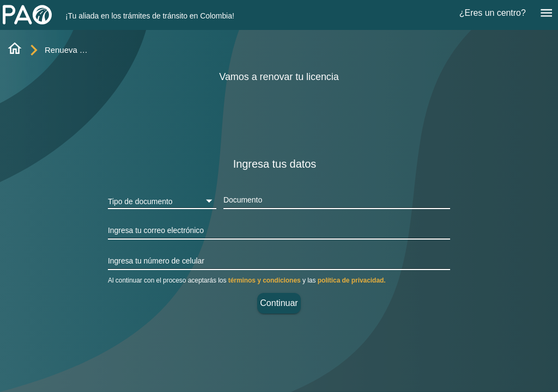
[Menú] (546, 13)
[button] (162, 201)
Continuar (279, 303)
